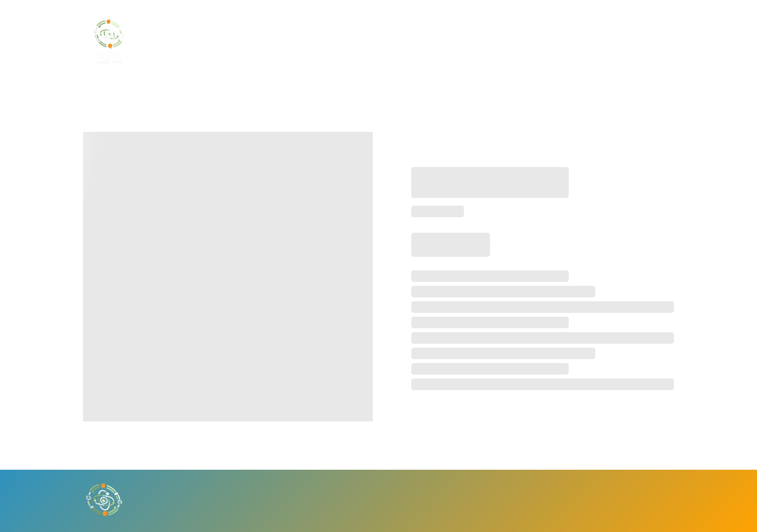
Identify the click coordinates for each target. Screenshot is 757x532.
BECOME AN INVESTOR (320, 42)
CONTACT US (499, 42)
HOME (247, 42)
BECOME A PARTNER (419, 42)
